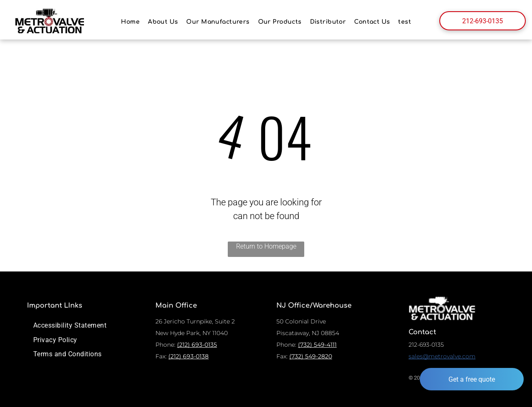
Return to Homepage (266, 246)
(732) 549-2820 (311, 356)
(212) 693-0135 (197, 345)
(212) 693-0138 (188, 356)
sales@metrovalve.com (442, 356)
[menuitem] (130, 22)
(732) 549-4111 (317, 345)
